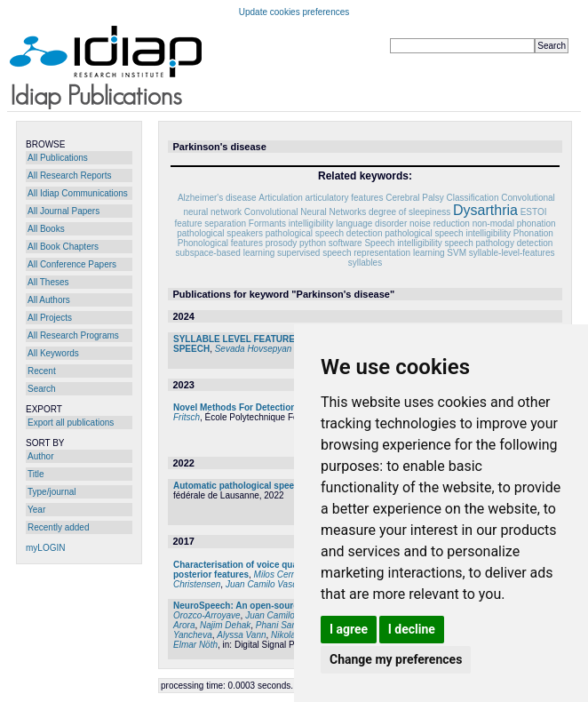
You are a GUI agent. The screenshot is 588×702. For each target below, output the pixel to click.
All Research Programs (73, 335)
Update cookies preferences (294, 12)
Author (40, 456)
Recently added (59, 527)
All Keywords (53, 353)
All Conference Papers (72, 264)
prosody (282, 243)
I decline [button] (412, 629)
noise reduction (440, 223)
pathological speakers (220, 233)
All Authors (49, 300)
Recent (42, 371)
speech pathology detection (499, 243)
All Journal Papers (64, 211)
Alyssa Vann (241, 635)
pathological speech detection (324, 233)
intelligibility (311, 223)
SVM (457, 253)
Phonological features (220, 243)
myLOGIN (45, 548)
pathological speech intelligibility (448, 233)
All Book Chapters (63, 247)
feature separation (210, 223)
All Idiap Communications (78, 193)
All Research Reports (69, 175)
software (346, 243)
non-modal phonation (514, 223)
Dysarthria (485, 210)
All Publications (58, 158)
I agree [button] (349, 629)
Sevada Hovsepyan (254, 349)
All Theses (48, 282)
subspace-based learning (226, 253)
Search (42, 389)
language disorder (371, 223)
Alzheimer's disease (217, 198)
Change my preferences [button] (396, 659)
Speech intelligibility (403, 243)
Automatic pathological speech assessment (266, 486)
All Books (46, 229)
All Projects (50, 318)
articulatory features (345, 198)
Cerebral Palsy (415, 198)
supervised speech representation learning (361, 253)
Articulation (280, 198)
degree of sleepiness (409, 212)
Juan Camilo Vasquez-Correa (284, 584)
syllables (365, 263)
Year (36, 510)
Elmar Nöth (195, 645)
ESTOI (534, 212)
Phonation (533, 233)
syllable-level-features (512, 253)
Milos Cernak (280, 574)
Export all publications (71, 423)
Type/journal (52, 492)
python (313, 243)
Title (36, 474)
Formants (267, 223)
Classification (473, 198)
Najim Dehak (225, 625)
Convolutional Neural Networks (305, 212)
